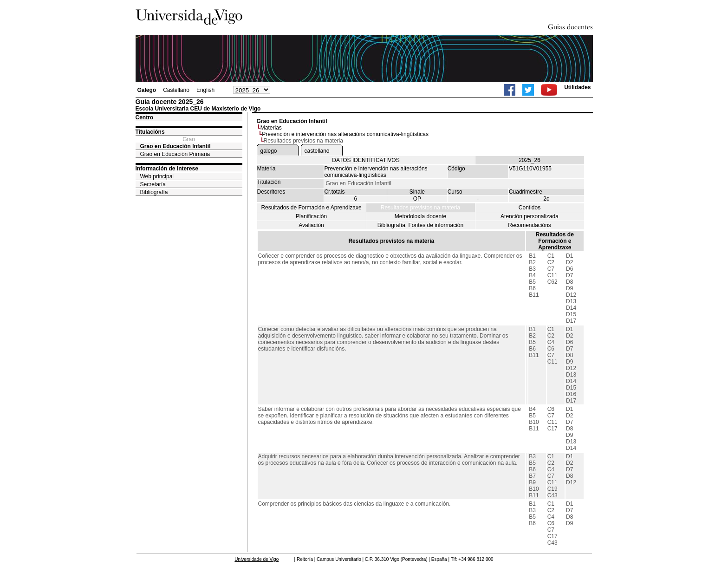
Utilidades (577, 87)
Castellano (176, 90)
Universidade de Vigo (257, 559)
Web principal (157, 176)
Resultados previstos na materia (420, 208)
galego (269, 151)
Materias (271, 128)
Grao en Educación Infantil (175, 146)
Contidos (530, 208)
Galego (147, 90)
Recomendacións (530, 225)
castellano (317, 151)
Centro (145, 117)
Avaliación (311, 225)
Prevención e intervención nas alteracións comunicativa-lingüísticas (345, 134)
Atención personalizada (530, 216)
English (205, 90)
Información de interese (167, 169)
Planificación (311, 216)
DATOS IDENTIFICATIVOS (366, 160)
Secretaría (153, 184)
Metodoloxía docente (420, 216)
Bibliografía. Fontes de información (420, 225)
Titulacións (150, 132)
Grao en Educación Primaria (175, 154)
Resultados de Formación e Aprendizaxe (311, 208)
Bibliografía (154, 192)
